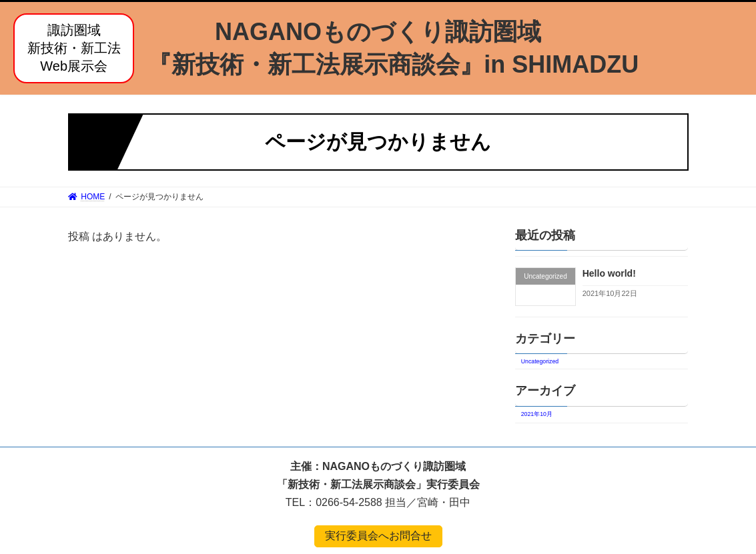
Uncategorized (540, 361)
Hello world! (609, 273)
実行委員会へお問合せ (378, 536)
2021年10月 (537, 414)
